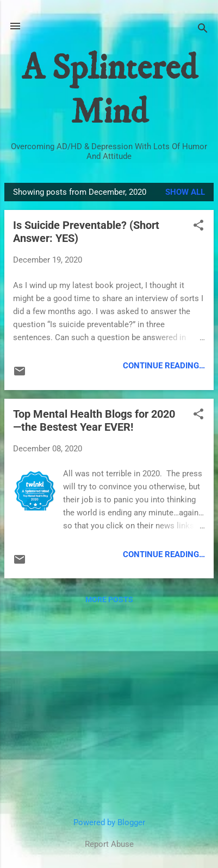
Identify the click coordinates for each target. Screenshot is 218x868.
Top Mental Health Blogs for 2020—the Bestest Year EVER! (94, 420)
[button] (198, 226)
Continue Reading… (164, 366)
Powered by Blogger (109, 822)
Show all (185, 192)
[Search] (203, 30)
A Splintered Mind (109, 91)
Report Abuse (109, 844)
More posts (109, 599)
